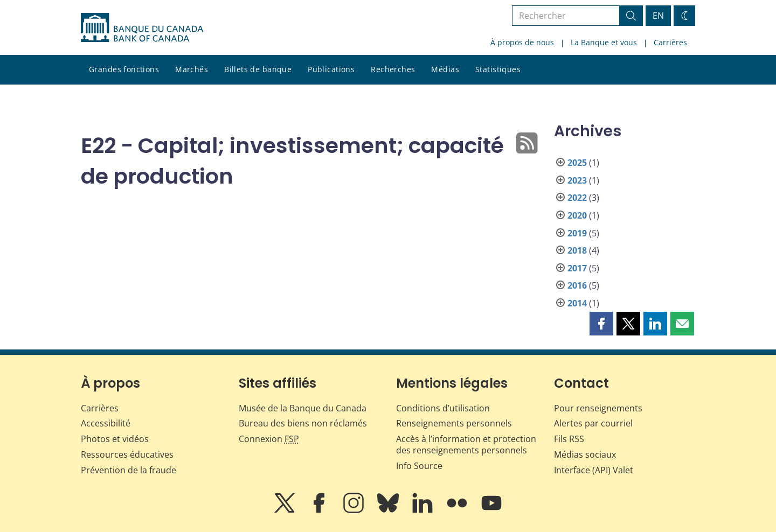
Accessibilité (106, 423)
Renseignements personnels (454, 423)
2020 (577, 215)
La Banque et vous (604, 42)
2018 (577, 250)
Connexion (269, 439)
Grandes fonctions (124, 69)
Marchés (192, 69)
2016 (577, 285)
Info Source (419, 466)
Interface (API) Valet (594, 470)
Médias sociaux (585, 454)
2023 (577, 180)
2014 (577, 303)
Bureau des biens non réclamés (303, 423)
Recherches (393, 69)
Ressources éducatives (127, 454)
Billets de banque (258, 69)
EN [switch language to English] (658, 16)
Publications (331, 69)
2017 (577, 268)
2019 (577, 233)
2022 (577, 198)
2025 (577, 163)
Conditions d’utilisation (443, 408)
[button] (601, 324)
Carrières (670, 42)
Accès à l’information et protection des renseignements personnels (466, 444)
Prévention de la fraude (129, 470)
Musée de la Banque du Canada (303, 408)
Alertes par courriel (593, 423)
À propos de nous (522, 42)
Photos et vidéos (115, 439)
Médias (445, 69)
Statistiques (498, 69)
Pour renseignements (598, 408)
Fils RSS (569, 439)
